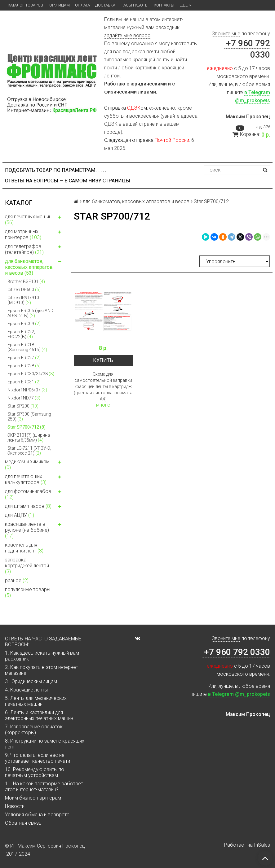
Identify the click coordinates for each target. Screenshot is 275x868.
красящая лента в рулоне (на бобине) (34, 530)
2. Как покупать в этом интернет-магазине (42, 670)
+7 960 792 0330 (236, 652)
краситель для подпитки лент (24, 548)
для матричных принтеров (34, 234)
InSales (262, 845)
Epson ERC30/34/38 (31, 374)
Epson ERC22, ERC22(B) (21, 334)
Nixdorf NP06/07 (27, 390)
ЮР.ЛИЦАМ (59, 5)
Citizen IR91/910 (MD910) (23, 300)
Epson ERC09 (24, 324)
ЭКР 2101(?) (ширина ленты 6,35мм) (29, 438)
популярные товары (28, 592)
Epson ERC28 (24, 366)
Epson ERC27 (24, 358)
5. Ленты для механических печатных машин (36, 701)
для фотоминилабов (34, 494)
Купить (103, 360)
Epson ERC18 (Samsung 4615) (27, 347)
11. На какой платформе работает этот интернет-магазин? (44, 787)
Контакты (164, 5)
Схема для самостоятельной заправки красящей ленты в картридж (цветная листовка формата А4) (103, 386)
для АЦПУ (20, 515)
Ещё (185, 5)
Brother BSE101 (26, 281)
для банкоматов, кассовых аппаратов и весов (34, 267)
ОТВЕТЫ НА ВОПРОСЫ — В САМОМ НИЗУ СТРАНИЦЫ (68, 181)
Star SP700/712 (27, 427)
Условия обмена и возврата (37, 815)
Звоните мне (226, 34)
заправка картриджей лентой (27, 566)
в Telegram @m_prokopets (239, 694)
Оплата (82, 5)
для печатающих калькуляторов (34, 479)
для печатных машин (34, 220)
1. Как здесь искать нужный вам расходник (42, 656)
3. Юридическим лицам (31, 681)
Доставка (105, 5)
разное (17, 580)
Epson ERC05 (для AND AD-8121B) (30, 313)
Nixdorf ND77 (24, 398)
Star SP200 (23, 406)
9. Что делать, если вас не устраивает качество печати (38, 758)
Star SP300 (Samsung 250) (29, 417)
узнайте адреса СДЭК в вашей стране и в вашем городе (151, 124)
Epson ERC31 (24, 382)
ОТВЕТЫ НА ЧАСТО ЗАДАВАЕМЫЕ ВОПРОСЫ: (43, 642)
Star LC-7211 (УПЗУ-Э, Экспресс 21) (29, 451)
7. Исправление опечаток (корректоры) (34, 730)
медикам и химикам (34, 465)
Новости (15, 806)
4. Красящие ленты (26, 690)
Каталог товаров (25, 5)
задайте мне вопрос (127, 35)
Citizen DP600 (24, 290)
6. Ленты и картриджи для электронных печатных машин (39, 715)
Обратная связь (23, 823)
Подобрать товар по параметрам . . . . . (55, 170)
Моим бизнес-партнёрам (33, 798)
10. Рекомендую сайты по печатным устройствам (35, 772)
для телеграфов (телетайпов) (34, 249)
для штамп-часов (34, 507)
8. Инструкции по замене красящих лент (45, 744)
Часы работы (135, 5)
